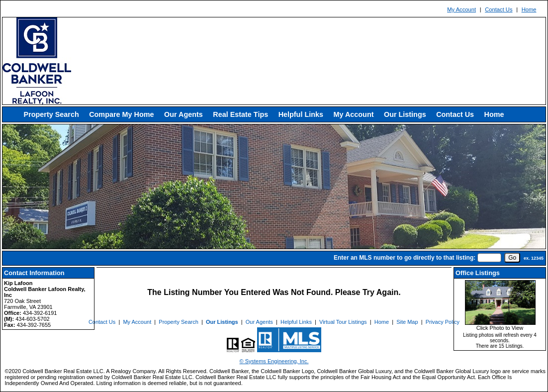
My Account (461, 9)
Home (529, 9)
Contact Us (499, 9)
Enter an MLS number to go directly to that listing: (405, 258)
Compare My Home (121, 114)
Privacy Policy (443, 322)
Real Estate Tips (240, 114)
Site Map (407, 322)
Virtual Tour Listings (343, 322)
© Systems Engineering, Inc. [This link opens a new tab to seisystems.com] (274, 361)
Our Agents (183, 114)
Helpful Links (301, 114)
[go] (512, 258)
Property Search (51, 114)
